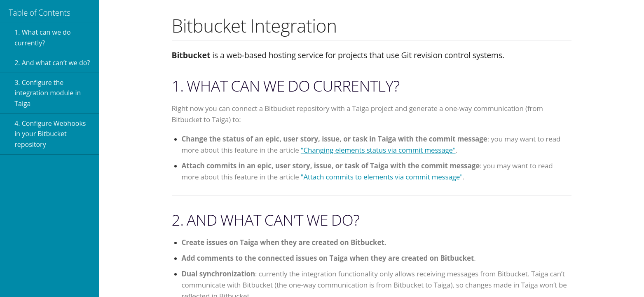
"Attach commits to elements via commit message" (382, 177)
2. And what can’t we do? (52, 63)
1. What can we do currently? (42, 38)
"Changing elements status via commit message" (378, 150)
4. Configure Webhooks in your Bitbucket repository (50, 134)
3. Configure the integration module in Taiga (48, 93)
